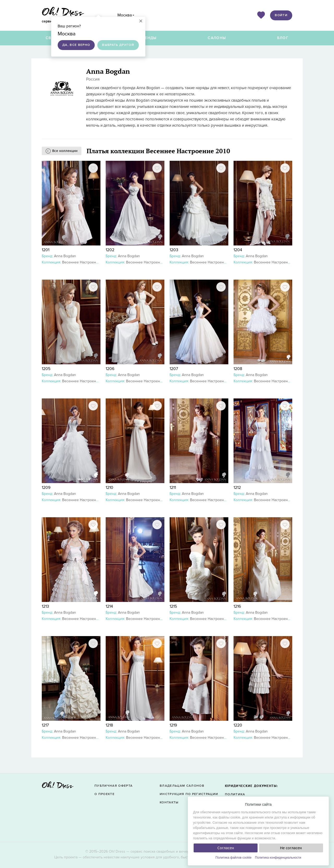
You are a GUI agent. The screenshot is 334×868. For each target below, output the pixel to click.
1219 (173, 725)
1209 (46, 488)
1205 (46, 369)
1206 (110, 369)
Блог (283, 38)
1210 (109, 488)
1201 (46, 250)
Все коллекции (65, 151)
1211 (173, 488)
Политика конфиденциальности (278, 858)
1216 (237, 606)
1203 (174, 250)
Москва (125, 15)
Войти (281, 15)
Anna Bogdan (65, 256)
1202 (110, 250)
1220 (238, 725)
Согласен (226, 848)
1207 (174, 369)
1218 (109, 725)
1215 (173, 606)
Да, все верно (76, 45)
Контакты (169, 802)
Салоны (217, 38)
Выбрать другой (118, 45)
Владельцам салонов (182, 786)
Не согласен (291, 848)
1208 (238, 369)
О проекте (105, 794)
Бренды (148, 38)
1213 (45, 606)
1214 (109, 606)
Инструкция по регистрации (189, 794)
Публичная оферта (114, 786)
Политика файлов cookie (234, 858)
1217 (45, 725)
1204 (238, 250)
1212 (237, 488)
